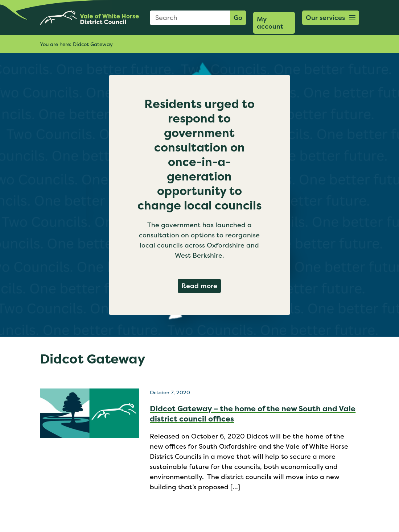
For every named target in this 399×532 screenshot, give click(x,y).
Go (238, 18)
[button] (331, 18)
